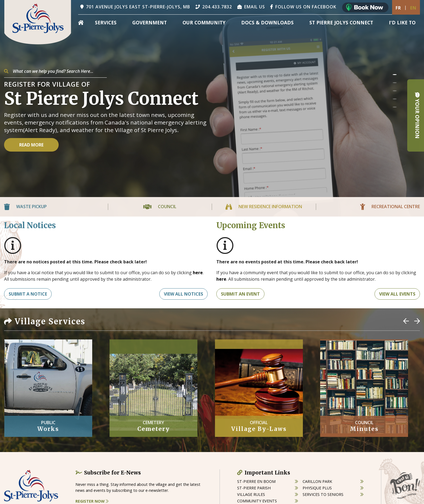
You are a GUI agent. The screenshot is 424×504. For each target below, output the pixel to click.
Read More (31, 145)
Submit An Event (240, 294)
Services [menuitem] (106, 22)
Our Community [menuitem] (204, 22)
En (413, 8)
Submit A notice (28, 294)
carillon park (317, 481)
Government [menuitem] (150, 22)
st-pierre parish (254, 488)
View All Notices (183, 294)
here (198, 273)
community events (257, 501)
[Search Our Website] (55, 71)
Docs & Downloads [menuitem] (267, 22)
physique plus (317, 488)
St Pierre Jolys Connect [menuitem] (341, 22)
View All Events (397, 294)
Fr (398, 8)
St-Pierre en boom (256, 481)
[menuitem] (81, 22)
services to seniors (323, 494)
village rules (251, 494)
